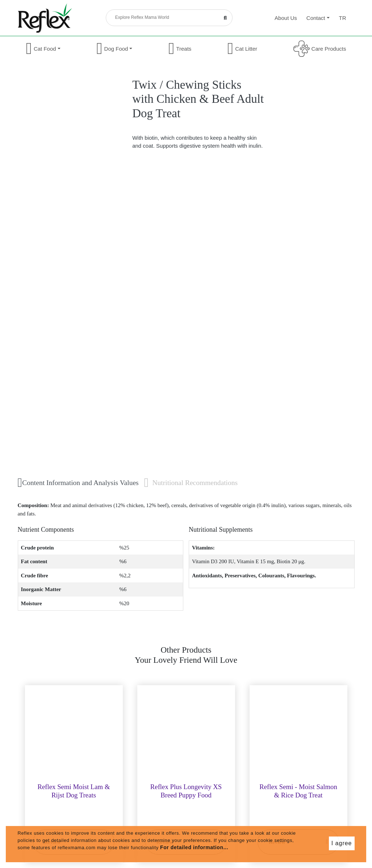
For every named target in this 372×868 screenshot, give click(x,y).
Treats (180, 49)
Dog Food (114, 49)
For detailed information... (194, 847)
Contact (318, 18)
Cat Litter (242, 49)
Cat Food (43, 49)
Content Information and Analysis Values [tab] (78, 483)
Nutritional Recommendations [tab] (191, 483)
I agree (342, 843)
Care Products (320, 49)
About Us (286, 18)
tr (343, 18)
